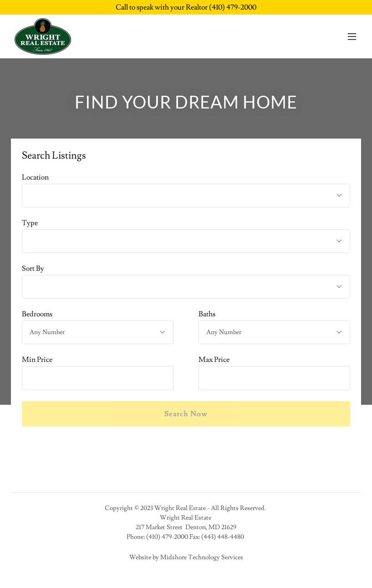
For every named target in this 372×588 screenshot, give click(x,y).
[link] (43, 36)
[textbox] (98, 378)
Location (35, 177)
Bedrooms (37, 314)
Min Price (37, 360)
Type (30, 223)
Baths (207, 314)
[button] (352, 36)
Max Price (214, 360)
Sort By (33, 268)
